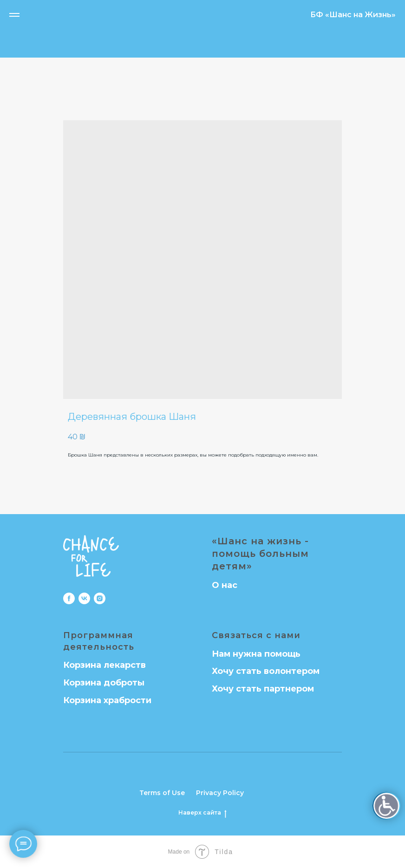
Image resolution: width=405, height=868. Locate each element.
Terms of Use (162, 793)
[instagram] (100, 598)
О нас (225, 585)
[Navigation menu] (14, 15)
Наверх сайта (202, 813)
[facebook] (69, 598)
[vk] (84, 598)
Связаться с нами (256, 635)
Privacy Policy (220, 793)
